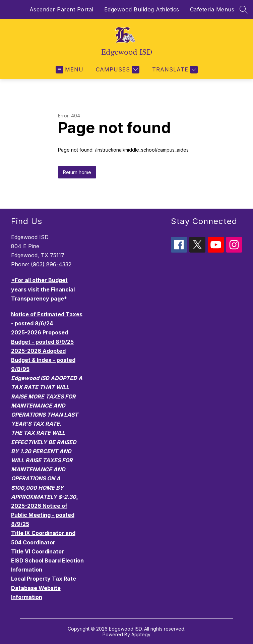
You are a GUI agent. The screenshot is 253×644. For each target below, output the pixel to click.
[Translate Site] (174, 70)
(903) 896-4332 (51, 264)
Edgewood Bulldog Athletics (142, 9)
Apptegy (141, 634)
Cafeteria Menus (212, 9)
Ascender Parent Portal (61, 9)
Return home (77, 172)
